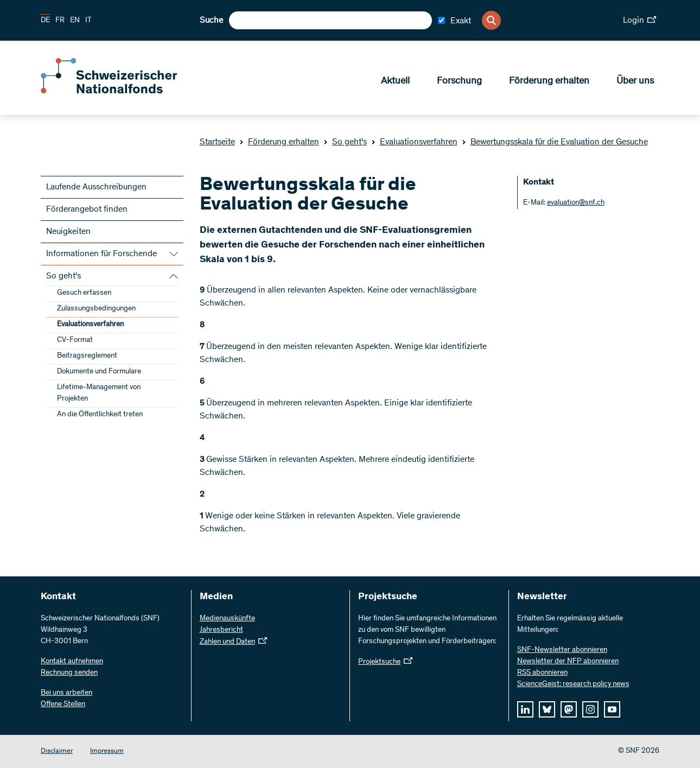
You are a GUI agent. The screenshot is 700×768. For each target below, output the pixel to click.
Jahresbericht (221, 630)
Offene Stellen (63, 704)
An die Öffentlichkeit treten (100, 415)
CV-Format (75, 340)
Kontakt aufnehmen (72, 662)
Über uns (635, 82)
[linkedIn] (525, 709)
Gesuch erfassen (84, 293)
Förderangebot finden (87, 210)
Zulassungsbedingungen (96, 309)
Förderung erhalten (549, 82)
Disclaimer (57, 751)
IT (88, 21)
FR (60, 21)
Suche (211, 21)
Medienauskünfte (227, 619)
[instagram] (590, 709)
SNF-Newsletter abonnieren (562, 650)
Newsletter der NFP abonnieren (568, 662)
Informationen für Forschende (101, 254)
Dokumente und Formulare (99, 372)
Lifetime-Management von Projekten (99, 393)
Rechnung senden (69, 673)
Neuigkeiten (68, 232)
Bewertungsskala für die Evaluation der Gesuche (555, 142)
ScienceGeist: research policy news (573, 684)
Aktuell (395, 82)
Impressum (107, 751)
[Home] (119, 91)
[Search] (491, 20)
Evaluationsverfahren (414, 142)
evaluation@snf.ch (576, 203)
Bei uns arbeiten (66, 693)
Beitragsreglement (87, 356)
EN (75, 21)
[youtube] (612, 709)
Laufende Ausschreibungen (96, 187)
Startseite (217, 142)
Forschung (459, 82)
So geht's (345, 142)
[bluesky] (547, 709)
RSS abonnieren (542, 673)
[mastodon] (569, 709)
